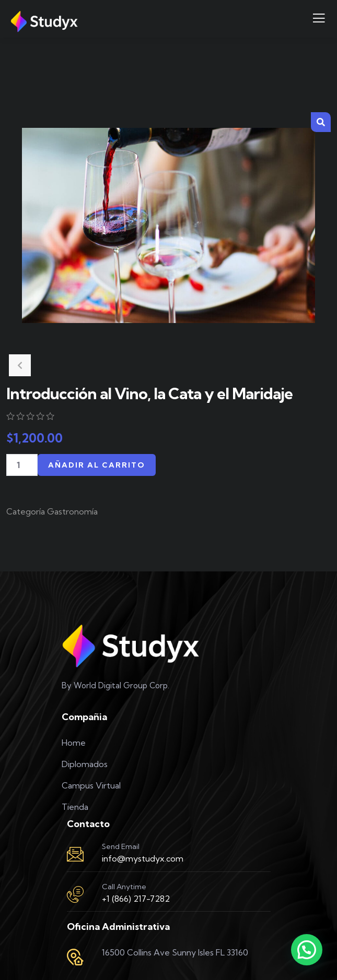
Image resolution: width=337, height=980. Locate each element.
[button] (321, 122)
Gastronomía (72, 511)
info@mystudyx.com (143, 858)
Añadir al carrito (97, 465)
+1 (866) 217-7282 (136, 899)
